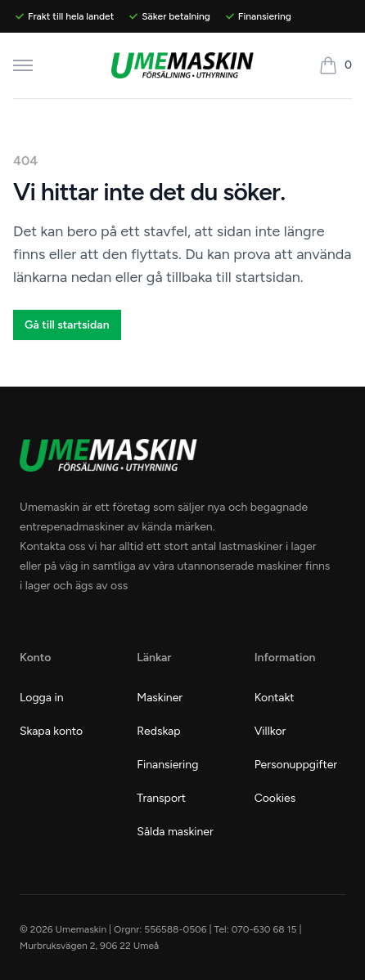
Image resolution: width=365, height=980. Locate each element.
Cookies (275, 798)
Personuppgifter (296, 765)
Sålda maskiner (175, 832)
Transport (161, 798)
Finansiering (167, 765)
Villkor (270, 731)
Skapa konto (51, 731)
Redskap (158, 731)
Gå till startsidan (67, 325)
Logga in (42, 698)
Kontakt (275, 698)
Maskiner (160, 698)
